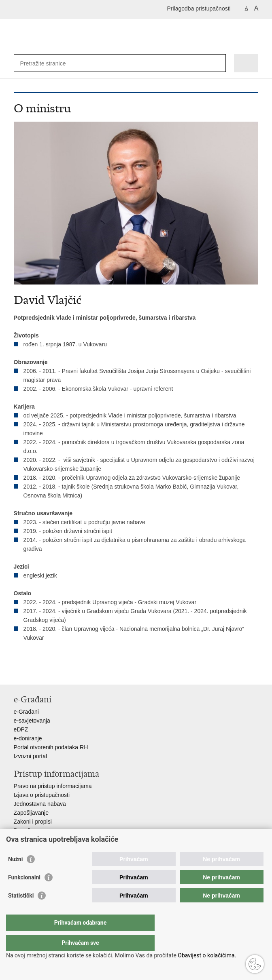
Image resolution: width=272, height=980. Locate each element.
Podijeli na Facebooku (35, 672)
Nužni (15, 875)
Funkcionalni (24, 894)
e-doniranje (28, 738)
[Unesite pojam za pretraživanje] (50, 63)
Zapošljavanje (31, 813)
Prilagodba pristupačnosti (199, 8)
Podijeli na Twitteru (53, 672)
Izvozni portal (30, 756)
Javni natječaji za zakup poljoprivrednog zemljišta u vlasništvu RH (96, 839)
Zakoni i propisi (33, 822)
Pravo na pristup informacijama (53, 786)
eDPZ (21, 729)
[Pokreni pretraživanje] (218, 63)
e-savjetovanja (32, 721)
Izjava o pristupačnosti (42, 795)
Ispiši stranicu (18, 672)
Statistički (21, 912)
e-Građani (26, 712)
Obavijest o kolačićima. (206, 955)
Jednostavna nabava (40, 804)
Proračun (25, 830)
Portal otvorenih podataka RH (51, 747)
